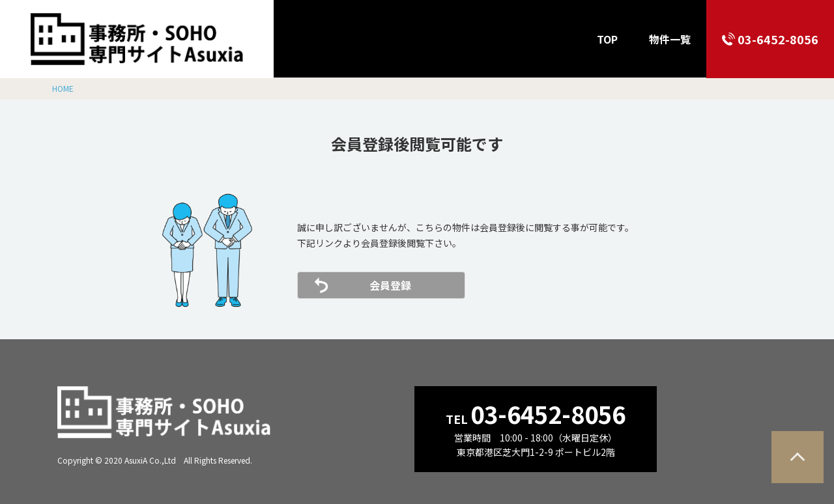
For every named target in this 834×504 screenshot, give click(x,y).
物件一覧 (670, 39)
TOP (607, 39)
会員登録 (390, 285)
